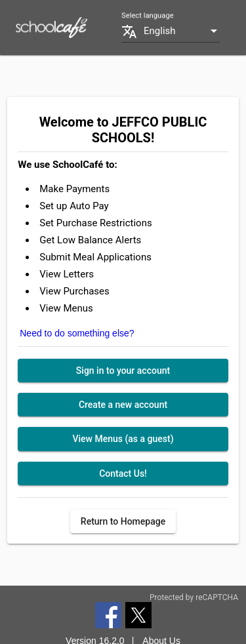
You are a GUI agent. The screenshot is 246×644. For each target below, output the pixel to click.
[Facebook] (108, 614)
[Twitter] (138, 614)
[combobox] (182, 31)
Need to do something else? (77, 333)
